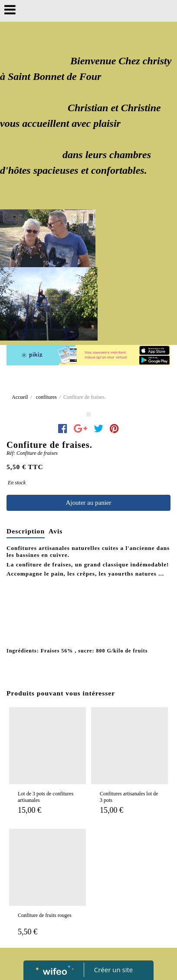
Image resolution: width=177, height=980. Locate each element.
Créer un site (113, 970)
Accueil (20, 397)
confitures (46, 397)
